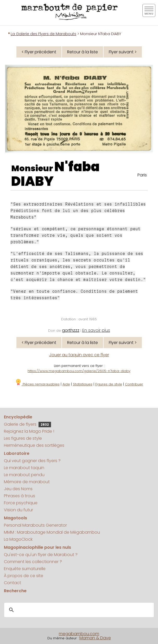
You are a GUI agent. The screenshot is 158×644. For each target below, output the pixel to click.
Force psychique (21, 503)
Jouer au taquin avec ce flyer (79, 355)
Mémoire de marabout (27, 482)
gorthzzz (71, 330)
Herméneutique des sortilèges (34, 445)
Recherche (15, 591)
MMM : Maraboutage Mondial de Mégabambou (52, 532)
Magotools (15, 518)
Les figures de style (23, 438)
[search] (78, 610)
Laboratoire (17, 453)
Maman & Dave (95, 638)
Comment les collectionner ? (33, 562)
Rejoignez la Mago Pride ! (29, 431)
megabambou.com (79, 634)
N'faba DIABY (55, 174)
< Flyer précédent (39, 52)
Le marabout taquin (24, 468)
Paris (142, 175)
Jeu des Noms (18, 489)
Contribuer (134, 384)
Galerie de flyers (27, 424)
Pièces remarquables (37, 384)
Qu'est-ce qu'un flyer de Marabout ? (41, 555)
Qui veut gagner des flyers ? (32, 461)
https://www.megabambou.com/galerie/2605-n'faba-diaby (79, 371)
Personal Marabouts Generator (35, 525)
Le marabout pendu (24, 475)
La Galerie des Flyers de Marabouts (43, 34)
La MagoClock (18, 539)
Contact (12, 583)
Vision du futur (18, 510)
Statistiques (83, 384)
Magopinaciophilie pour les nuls (37, 547)
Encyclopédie (18, 417)
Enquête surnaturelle (25, 569)
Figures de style (109, 384)
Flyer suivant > (123, 52)
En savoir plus (96, 330)
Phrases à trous (20, 496)
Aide (66, 384)
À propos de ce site (24, 576)
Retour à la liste (83, 52)
